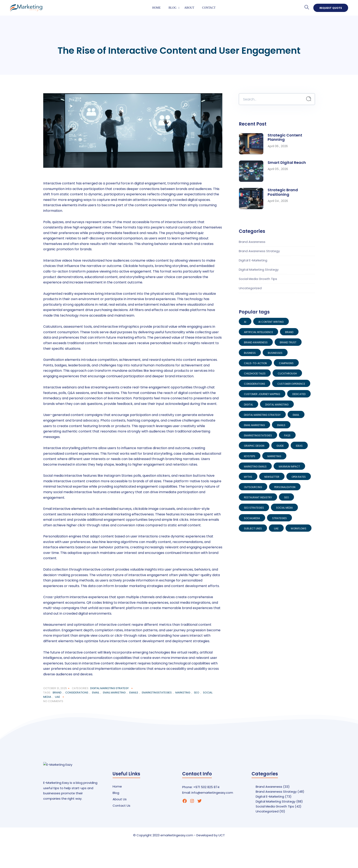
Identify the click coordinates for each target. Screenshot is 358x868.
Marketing (183, 693)
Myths (248, 477)
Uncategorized (250, 288)
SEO (197, 693)
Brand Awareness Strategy (259, 251)
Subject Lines (253, 528)
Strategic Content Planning (285, 137)
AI (245, 322)
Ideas (299, 446)
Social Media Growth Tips (258, 279)
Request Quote (331, 8)
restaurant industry (258, 497)
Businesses (275, 353)
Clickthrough (287, 373)
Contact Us (121, 806)
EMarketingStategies (157, 693)
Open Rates (299, 477)
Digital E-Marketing (253, 260)
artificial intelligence (258, 332)
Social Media (284, 508)
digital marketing (277, 405)
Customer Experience (291, 384)
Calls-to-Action (255, 363)
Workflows (299, 528)
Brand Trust (288, 342)
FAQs (287, 435)
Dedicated (299, 394)
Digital (248, 405)
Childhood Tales (255, 373)
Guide (280, 446)
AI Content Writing (271, 322)
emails (134, 693)
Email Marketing (114, 693)
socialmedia (252, 518)
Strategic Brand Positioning (283, 192)
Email (96, 693)
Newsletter (272, 477)
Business (250, 353)
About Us (120, 799)
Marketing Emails (255, 467)
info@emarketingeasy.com (212, 793)
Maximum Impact (289, 467)
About (189, 8)
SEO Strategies (254, 508)
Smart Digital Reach (287, 163)
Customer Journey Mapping (262, 394)
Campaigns (286, 363)
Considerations (77, 693)
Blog (173, 8)
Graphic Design (254, 446)
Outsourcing (253, 487)
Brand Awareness (252, 242)
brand (57, 693)
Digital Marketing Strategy (109, 688)
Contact (209, 8)
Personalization (285, 487)
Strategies (279, 518)
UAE (58, 697)
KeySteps (250, 456)
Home (156, 8)
